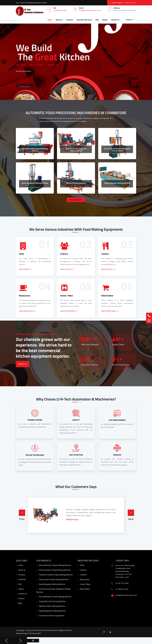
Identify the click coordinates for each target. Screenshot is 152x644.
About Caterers (67, 269)
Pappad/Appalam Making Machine (52, 611)
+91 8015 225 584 (130, 3)
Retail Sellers (85, 589)
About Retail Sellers (110, 311)
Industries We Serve (84, 20)
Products (70, 20)
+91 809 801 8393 (122, 589)
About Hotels (25, 269)
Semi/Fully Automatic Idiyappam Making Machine (53, 591)
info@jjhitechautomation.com (90, 10)
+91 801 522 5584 (122, 583)
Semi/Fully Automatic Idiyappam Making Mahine (117, 150)
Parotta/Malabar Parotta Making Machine (55, 597)
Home (50, 20)
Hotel (82, 565)
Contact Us (115, 20)
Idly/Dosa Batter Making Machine (52, 606)
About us (59, 20)
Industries (22, 579)
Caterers (83, 570)
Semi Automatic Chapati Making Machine (55, 565)
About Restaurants (27, 312)
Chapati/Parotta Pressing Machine (52, 601)
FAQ (97, 20)
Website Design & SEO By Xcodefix (28, 633)
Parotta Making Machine (76, 183)
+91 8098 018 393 (60, 10)
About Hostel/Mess (69, 311)
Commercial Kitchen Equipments (52, 616)
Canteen (83, 575)
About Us (22, 570)
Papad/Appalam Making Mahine (117, 183)
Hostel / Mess (85, 584)
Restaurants (85, 579)
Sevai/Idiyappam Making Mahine (35, 183)
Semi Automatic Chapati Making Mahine (35, 150)
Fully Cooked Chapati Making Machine (54, 579)
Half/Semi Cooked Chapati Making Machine (56, 575)
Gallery (105, 20)
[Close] (33, 641)
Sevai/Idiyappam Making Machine (52, 584)
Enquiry (130, 20)
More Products (76, 200)
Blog (20, 603)
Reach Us (22, 364)
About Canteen (108, 270)
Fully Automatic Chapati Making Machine (55, 570)
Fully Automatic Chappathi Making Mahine (76, 150)
